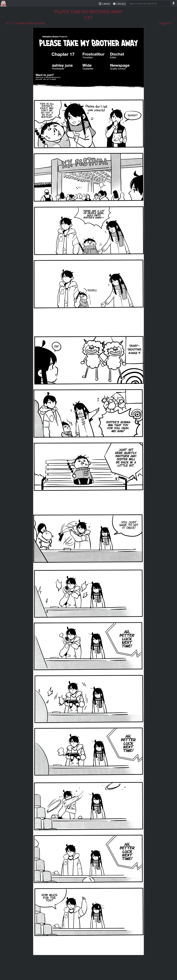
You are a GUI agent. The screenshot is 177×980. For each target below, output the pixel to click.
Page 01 (166, 23)
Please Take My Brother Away (88, 12)
